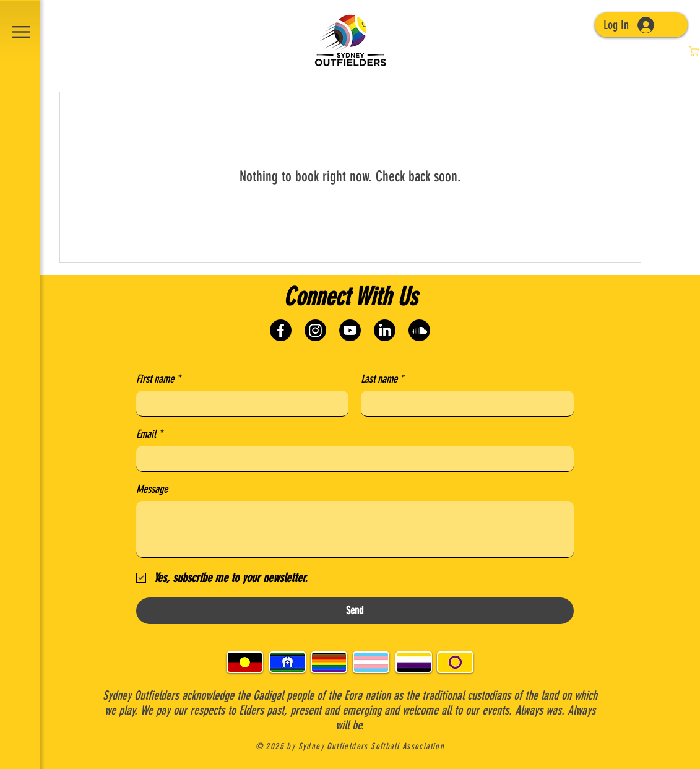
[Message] (355, 529)
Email (149, 434)
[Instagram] (315, 330)
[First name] (239, 403)
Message (152, 489)
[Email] (351, 458)
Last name (382, 379)
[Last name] (464, 403)
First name (158, 379)
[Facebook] (281, 330)
